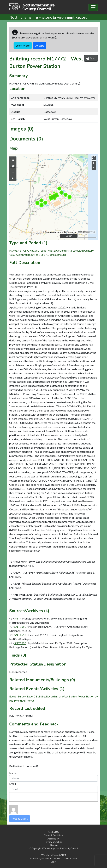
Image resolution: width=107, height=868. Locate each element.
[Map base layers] (13, 166)
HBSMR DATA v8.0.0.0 (53, 859)
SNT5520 (20, 643)
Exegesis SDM (59, 855)
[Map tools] (13, 178)
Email (13, 784)
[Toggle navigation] (93, 7)
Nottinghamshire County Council (62, 848)
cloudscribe (72, 859)
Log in (53, 862)
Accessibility (53, 839)
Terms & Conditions (54, 835)
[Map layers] (13, 160)
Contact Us (54, 832)
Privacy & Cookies (54, 842)
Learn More (23, 45)
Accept (40, 45)
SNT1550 (20, 627)
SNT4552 (20, 635)
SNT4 (18, 618)
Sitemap (54, 845)
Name (13, 773)
